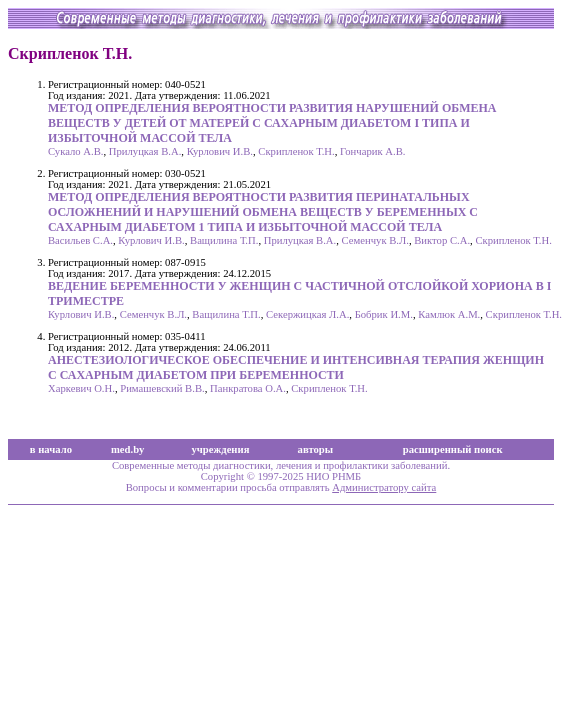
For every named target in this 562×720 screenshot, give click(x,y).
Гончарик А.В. (372, 151)
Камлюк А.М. (449, 314)
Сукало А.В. (75, 151)
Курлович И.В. (220, 151)
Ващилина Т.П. (224, 240)
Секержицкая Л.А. (307, 314)
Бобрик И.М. (384, 314)
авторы (316, 449)
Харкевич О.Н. (81, 388)
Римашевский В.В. (162, 388)
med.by (127, 449)
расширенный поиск (453, 449)
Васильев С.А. (80, 240)
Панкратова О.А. (248, 388)
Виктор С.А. (442, 240)
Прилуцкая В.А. (145, 151)
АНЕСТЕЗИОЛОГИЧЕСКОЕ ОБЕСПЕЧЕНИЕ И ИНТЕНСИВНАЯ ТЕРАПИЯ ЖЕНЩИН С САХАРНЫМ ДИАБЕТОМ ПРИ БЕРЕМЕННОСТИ (296, 367)
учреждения (221, 449)
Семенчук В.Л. (375, 240)
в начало (51, 449)
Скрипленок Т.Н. (296, 151)
